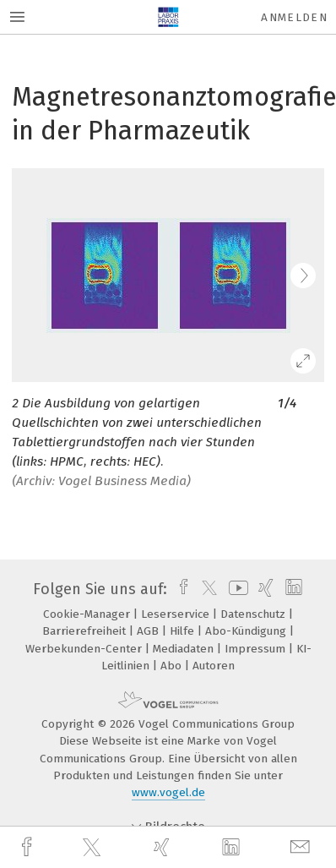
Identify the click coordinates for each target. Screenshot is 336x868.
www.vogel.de (168, 792)
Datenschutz (255, 614)
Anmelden (294, 17)
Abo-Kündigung (247, 631)
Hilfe (184, 631)
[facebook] (29, 847)
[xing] (164, 847)
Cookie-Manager (88, 614)
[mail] (302, 847)
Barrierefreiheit (86, 631)
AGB (149, 631)
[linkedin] (233, 848)
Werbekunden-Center (85, 649)
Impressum (257, 649)
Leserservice (177, 614)
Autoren (214, 666)
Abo (173, 666)
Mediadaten (185, 649)
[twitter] (94, 848)
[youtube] (236, 589)
